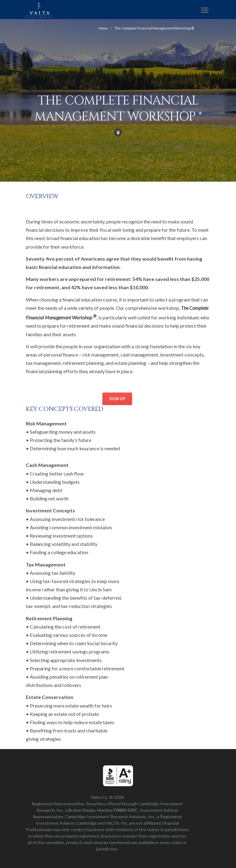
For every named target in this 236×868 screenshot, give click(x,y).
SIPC (133, 810)
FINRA (120, 810)
